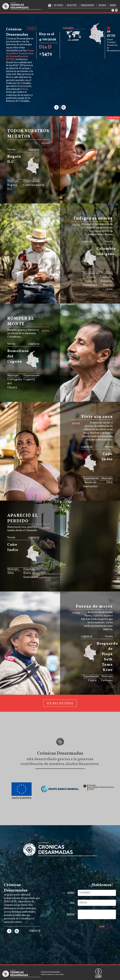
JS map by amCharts (31, 176)
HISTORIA (46, 143)
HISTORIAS (59, 5)
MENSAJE (71, 914)
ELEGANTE (10, 902)
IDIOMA (113, 5)
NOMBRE (71, 893)
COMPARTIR (32, 28)
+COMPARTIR (34, 150)
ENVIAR (102, 927)
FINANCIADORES (88, 5)
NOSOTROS (72, 5)
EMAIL (72, 903)
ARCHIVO (102, 5)
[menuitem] (34, 173)
